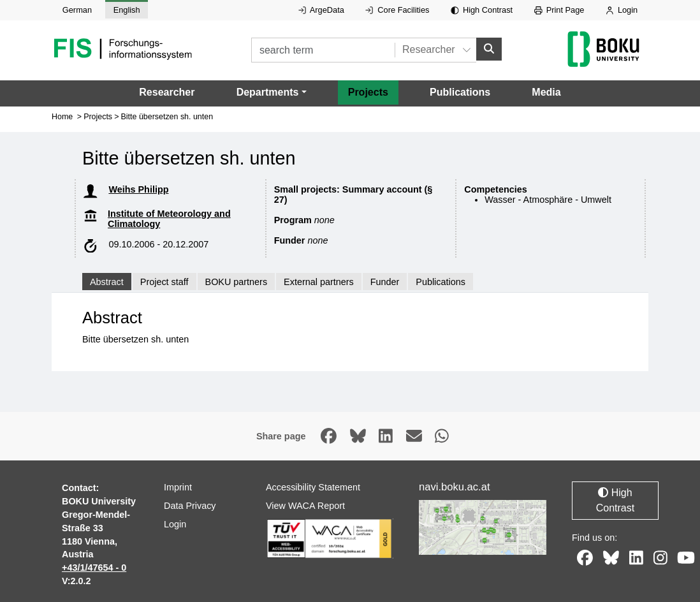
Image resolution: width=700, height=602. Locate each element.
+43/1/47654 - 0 (94, 568)
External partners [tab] (319, 281)
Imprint (178, 487)
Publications (460, 92)
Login (622, 10)
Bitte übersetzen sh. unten (167, 117)
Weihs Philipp (138, 189)
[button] (272, 92)
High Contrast (482, 10)
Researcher (167, 92)
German (77, 10)
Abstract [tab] (107, 281)
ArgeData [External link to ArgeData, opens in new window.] (321, 10)
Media (546, 92)
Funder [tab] (385, 281)
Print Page (559, 10)
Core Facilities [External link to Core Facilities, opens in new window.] (397, 10)
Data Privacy (190, 506)
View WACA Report (305, 506)
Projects (368, 92)
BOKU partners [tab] (237, 281)
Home (62, 117)
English (127, 10)
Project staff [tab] (164, 281)
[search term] (323, 50)
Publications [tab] (441, 281)
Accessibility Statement (313, 487)
